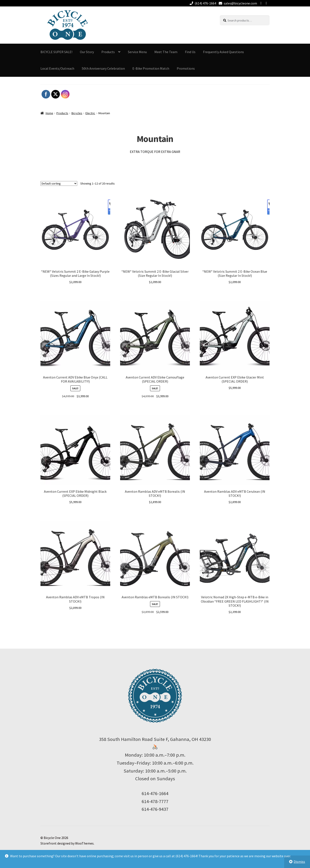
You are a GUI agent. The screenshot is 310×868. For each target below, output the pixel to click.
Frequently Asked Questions (223, 52)
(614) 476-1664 (202, 3)
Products (108, 52)
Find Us (190, 52)
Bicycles (77, 113)
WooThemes (84, 843)
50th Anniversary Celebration (103, 68)
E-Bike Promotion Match (151, 68)
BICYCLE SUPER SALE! (56, 52)
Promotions (186, 68)
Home (49, 113)
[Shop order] (59, 183)
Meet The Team (166, 52)
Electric (90, 113)
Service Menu (137, 52)
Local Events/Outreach (57, 68)
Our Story (87, 52)
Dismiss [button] (299, 862)
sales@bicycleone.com (237, 3)
